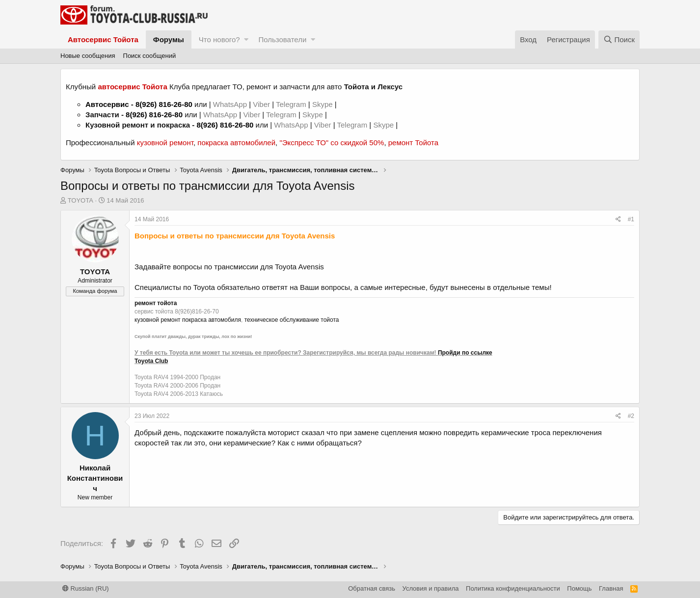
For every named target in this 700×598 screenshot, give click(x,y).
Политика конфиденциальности (513, 588)
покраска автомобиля (212, 320)
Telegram (292, 104)
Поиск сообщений (150, 56)
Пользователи (282, 39)
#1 (631, 219)
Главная (611, 588)
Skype (323, 104)
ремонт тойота (156, 303)
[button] (246, 39)
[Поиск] (619, 39)
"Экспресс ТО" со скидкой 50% (332, 143)
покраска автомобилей (236, 143)
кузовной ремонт (165, 143)
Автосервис (107, 104)
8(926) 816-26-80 (164, 104)
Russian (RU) (86, 588)
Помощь (579, 588)
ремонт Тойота (413, 143)
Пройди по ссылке (465, 353)
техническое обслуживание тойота (292, 320)
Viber (261, 104)
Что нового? (219, 39)
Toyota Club (151, 361)
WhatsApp (231, 104)
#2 (631, 416)
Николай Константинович (95, 478)
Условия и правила (431, 588)
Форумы (169, 39)
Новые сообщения (88, 56)
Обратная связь (372, 588)
